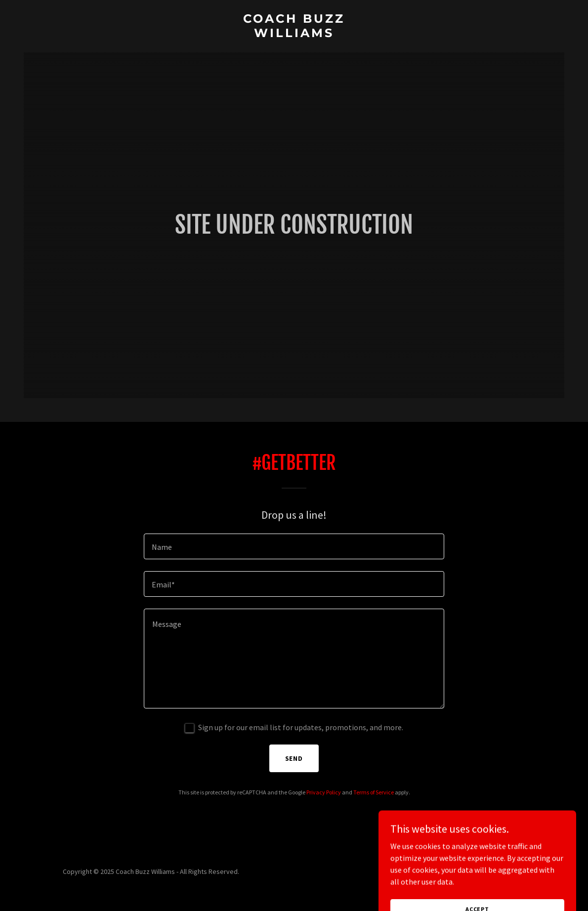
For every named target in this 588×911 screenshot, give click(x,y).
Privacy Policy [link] (324, 792)
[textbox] (294, 546)
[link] (294, 34)
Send (294, 758)
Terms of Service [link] (374, 792)
